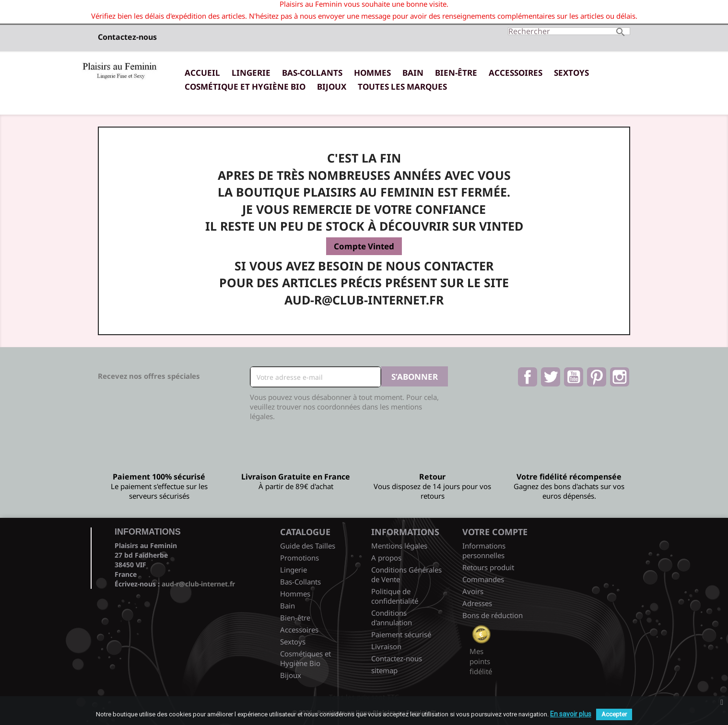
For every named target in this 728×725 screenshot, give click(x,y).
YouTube (574, 377)
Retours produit (488, 567)
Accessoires (516, 73)
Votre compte (495, 532)
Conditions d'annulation (392, 618)
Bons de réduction (493, 615)
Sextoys (571, 73)
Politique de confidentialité (395, 596)
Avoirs (473, 591)
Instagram (620, 377)
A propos (386, 558)
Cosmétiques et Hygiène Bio (305, 658)
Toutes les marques (402, 87)
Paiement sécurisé (401, 634)
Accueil (202, 73)
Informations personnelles (484, 550)
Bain (413, 73)
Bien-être (456, 73)
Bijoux (332, 87)
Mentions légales (399, 546)
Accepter (614, 714)
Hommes (372, 73)
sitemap (384, 670)
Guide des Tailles (308, 546)
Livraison (386, 646)
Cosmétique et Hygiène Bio (245, 87)
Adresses (477, 603)
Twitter (551, 377)
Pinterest (597, 377)
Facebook (528, 377)
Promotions (299, 558)
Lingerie (251, 73)
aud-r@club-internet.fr (198, 584)
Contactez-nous (127, 37)
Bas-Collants (312, 73)
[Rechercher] (569, 31)
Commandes (483, 579)
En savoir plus (571, 714)
